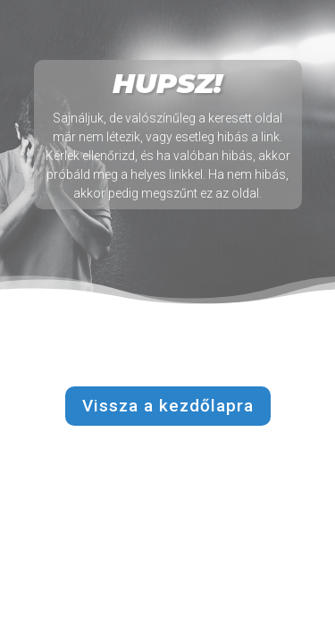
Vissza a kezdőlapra (168, 406)
